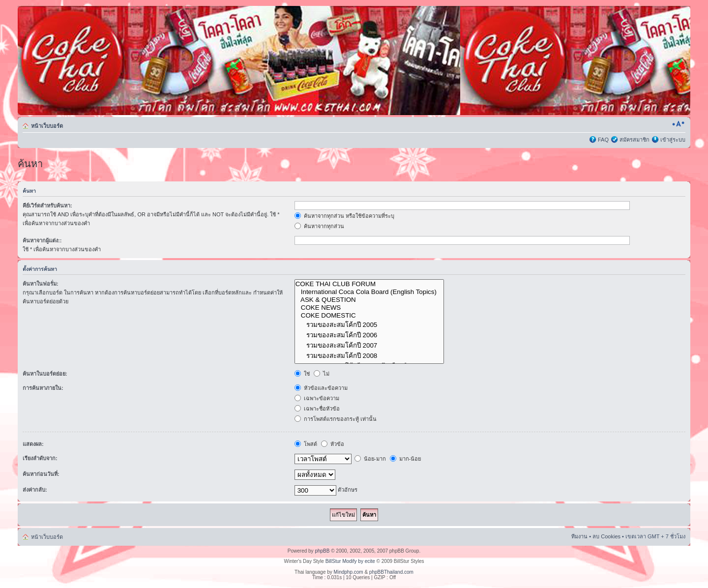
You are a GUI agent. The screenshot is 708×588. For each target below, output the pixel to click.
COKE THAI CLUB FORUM (369, 284)
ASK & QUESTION (369, 300)
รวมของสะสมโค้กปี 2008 (369, 356)
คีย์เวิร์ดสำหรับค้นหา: (47, 206)
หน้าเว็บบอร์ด (47, 126)
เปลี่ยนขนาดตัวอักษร (678, 124)
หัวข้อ (333, 444)
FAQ (603, 140)
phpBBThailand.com (391, 572)
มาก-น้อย (406, 459)
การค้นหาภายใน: (43, 388)
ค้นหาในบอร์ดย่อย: (45, 374)
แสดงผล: (33, 444)
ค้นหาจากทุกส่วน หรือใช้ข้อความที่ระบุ (344, 216)
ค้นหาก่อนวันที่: (41, 474)
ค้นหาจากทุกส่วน (319, 226)
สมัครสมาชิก (634, 140)
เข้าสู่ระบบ (673, 140)
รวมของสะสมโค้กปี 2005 (369, 325)
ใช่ (302, 374)
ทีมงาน (579, 536)
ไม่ (322, 374)
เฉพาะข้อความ (317, 398)
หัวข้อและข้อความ (321, 388)
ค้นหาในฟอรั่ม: (41, 284)
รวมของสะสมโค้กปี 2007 (369, 345)
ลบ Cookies (606, 536)
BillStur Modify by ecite (350, 561)
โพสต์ (306, 444)
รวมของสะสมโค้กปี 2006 (369, 335)
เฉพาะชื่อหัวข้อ (317, 409)
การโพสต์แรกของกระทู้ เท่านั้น (336, 419)
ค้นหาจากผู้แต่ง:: (42, 240)
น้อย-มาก (370, 459)
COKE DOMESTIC (369, 316)
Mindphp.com (349, 572)
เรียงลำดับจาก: (40, 458)
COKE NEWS (369, 308)
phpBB (322, 551)
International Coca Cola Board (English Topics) (369, 292)
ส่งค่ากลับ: (35, 490)
